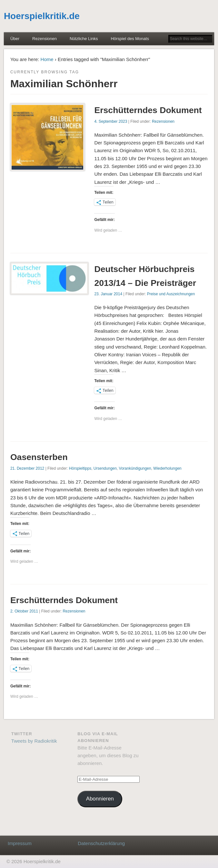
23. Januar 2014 (108, 294)
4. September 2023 (111, 121)
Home (47, 59)
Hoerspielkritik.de (42, 16)
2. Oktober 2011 (24, 611)
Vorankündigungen (135, 468)
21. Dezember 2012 (27, 468)
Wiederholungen (167, 468)
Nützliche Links (84, 39)
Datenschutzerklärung (101, 843)
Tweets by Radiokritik (34, 741)
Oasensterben (39, 457)
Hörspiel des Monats (130, 39)
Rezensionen (45, 39)
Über (15, 39)
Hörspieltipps (80, 468)
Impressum (20, 843)
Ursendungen (105, 468)
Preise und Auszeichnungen (171, 294)
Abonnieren (100, 799)
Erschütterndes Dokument (148, 110)
